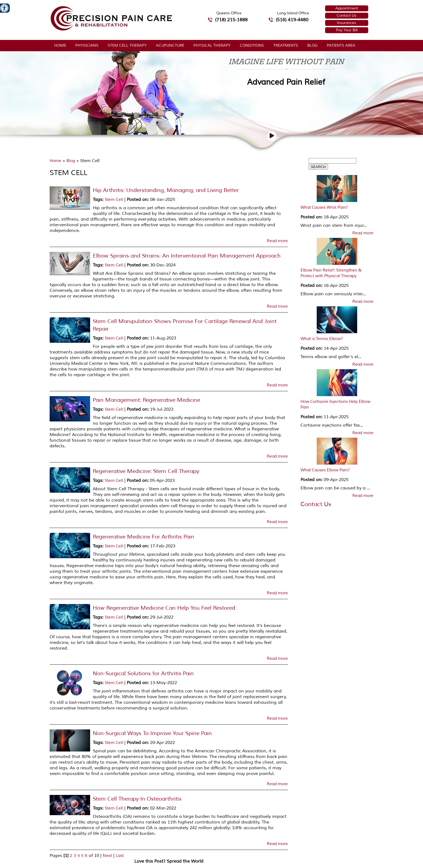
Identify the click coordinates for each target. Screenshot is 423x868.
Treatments (286, 45)
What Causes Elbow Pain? (325, 470)
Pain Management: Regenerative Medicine (146, 400)
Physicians (87, 45)
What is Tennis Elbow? (322, 339)
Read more (277, 241)
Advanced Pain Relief (286, 82)
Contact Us (347, 16)
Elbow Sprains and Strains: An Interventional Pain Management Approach (187, 256)
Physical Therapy (212, 45)
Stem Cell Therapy (127, 45)
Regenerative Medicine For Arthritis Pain (144, 537)
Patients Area (341, 45)
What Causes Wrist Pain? (324, 207)
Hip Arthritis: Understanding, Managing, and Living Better (166, 190)
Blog (312, 45)
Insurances (347, 23)
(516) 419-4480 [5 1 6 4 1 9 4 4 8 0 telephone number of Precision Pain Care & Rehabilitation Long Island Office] (292, 20)
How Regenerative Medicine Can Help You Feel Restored (164, 608)
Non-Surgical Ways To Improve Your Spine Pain (152, 733)
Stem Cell (114, 200)
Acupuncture (170, 45)
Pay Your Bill (347, 30)
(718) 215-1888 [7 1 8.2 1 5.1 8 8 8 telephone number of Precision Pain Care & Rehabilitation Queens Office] (231, 20)
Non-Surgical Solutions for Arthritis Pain (143, 673)
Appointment (347, 8)
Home (60, 45)
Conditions (252, 45)
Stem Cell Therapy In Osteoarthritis (137, 799)
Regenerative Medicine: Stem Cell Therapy (146, 471)
